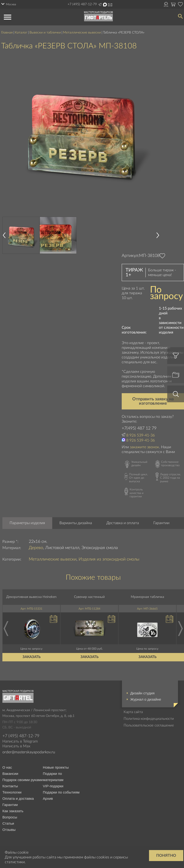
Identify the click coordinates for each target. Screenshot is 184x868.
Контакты (10, 786)
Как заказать (13, 811)
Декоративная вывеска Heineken (31, 597)
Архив (48, 798)
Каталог (21, 33)
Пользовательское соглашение (149, 725)
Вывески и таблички (45, 33)
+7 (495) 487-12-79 (82, 4)
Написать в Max (105, 5)
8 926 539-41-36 (141, 435)
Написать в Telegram (100, 5)
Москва (11, 4)
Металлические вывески (82, 33)
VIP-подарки (53, 786)
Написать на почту (110, 5)
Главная (7, 33)
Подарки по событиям (61, 792)
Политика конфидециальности (149, 719)
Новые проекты (56, 767)
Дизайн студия (142, 693)
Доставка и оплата (123, 523)
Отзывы (9, 830)
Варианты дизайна (76, 523)
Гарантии (161, 523)
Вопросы (10, 817)
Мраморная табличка (147, 597)
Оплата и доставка (18, 798)
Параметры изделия (27, 523)
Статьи (8, 823)
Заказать (32, 657)
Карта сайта (133, 712)
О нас (7, 767)
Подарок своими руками (23, 780)
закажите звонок (144, 447)
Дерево (36, 548)
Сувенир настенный (89, 597)
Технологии (12, 792)
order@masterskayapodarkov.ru (29, 752)
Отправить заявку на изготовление (153, 401)
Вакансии (10, 774)
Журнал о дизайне (146, 699)
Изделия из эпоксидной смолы (109, 559)
